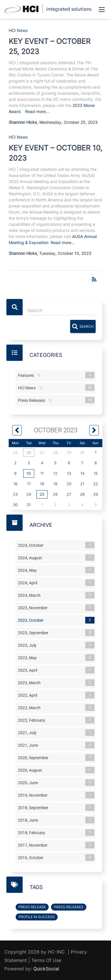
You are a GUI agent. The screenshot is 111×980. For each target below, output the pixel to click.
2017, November (34, 845)
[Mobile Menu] (102, 9)
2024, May (29, 570)
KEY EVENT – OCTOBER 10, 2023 (55, 153)
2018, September (34, 807)
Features (27, 375)
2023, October (32, 620)
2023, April (29, 670)
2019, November (34, 795)
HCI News (18, 30)
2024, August (31, 558)
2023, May (29, 657)
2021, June (29, 745)
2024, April (29, 583)
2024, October (32, 545)
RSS (39, 376)
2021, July (28, 732)
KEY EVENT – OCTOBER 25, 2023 (50, 46)
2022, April (29, 695)
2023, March (30, 682)
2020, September (34, 757)
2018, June (29, 820)
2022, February (33, 720)
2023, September (34, 633)
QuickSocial (46, 969)
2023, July (28, 645)
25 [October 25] (42, 494)
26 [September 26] (29, 452)
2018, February (33, 832)
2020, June (29, 782)
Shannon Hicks (23, 122)
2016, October (32, 857)
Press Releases (33, 400)
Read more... (37, 111)
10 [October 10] (29, 473)
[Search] (62, 311)
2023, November (34, 608)
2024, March (30, 595)
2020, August (31, 770)
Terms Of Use (46, 960)
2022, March (30, 707)
